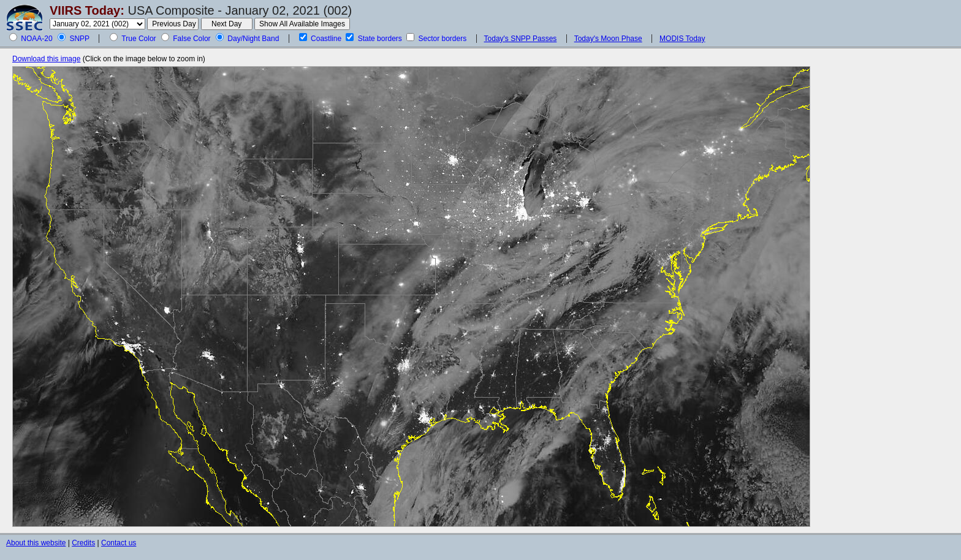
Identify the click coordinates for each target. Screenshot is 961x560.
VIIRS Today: (87, 10)
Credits (83, 543)
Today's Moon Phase (608, 39)
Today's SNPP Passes (521, 39)
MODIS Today (682, 39)
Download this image (46, 59)
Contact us (119, 543)
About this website (36, 543)
